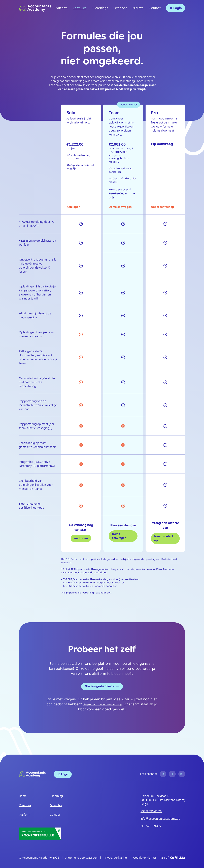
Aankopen (73, 207)
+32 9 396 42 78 (151, 812)
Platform (61, 8)
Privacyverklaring (115, 858)
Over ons (120, 8)
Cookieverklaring (144, 858)
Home (23, 796)
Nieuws (138, 8)
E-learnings (100, 8)
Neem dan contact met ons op (102, 705)
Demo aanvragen (120, 207)
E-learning (56, 796)
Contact (155, 8)
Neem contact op (162, 207)
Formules (80, 8)
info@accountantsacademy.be (160, 819)
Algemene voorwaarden (81, 858)
